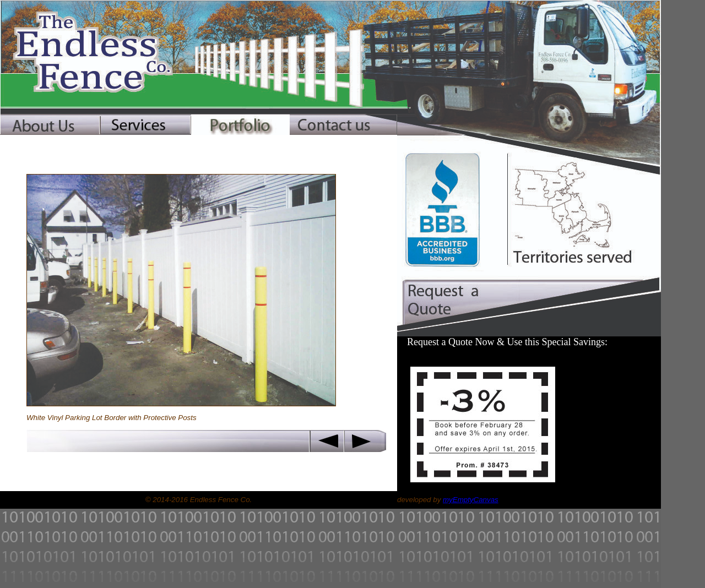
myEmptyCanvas (471, 500)
